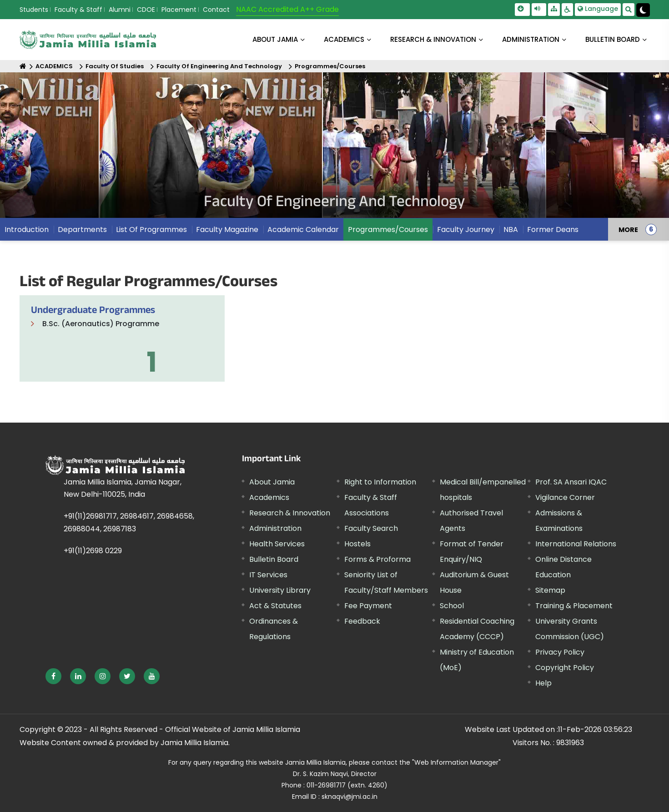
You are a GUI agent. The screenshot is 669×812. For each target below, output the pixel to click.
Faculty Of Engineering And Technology (219, 66)
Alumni (120, 10)
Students (34, 10)
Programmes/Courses (330, 66)
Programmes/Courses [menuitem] (388, 229)
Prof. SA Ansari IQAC (571, 482)
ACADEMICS (344, 39)
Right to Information (380, 482)
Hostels (357, 544)
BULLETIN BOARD (613, 39)
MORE (628, 229)
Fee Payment (368, 606)
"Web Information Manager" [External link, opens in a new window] (456, 762)
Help (543, 683)
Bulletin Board (274, 559)
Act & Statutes (275, 606)
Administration (275, 528)
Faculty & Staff (78, 10)
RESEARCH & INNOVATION (433, 39)
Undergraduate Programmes (93, 311)
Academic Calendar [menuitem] (303, 229)
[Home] (23, 66)
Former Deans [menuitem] (553, 229)
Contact (216, 10)
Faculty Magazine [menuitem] (227, 229)
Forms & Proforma (377, 559)
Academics (269, 497)
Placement (179, 10)
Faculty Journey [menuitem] (466, 229)
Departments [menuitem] (82, 229)
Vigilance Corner (565, 497)
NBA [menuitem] (511, 229)
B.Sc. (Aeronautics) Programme (101, 324)
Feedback (362, 621)
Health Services (277, 544)
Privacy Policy (560, 652)
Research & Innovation (290, 513)
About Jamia (275, 39)
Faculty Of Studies (115, 66)
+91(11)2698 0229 (93, 551)
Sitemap (550, 590)
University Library (280, 590)
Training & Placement (574, 606)
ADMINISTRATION (531, 39)
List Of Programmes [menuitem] (151, 229)
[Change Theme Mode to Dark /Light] (643, 10)
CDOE (146, 10)
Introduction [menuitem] (27, 229)
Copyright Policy (565, 668)
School (452, 606)
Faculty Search (371, 528)
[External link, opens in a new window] (53, 676)
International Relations (576, 544)
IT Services (268, 575)
